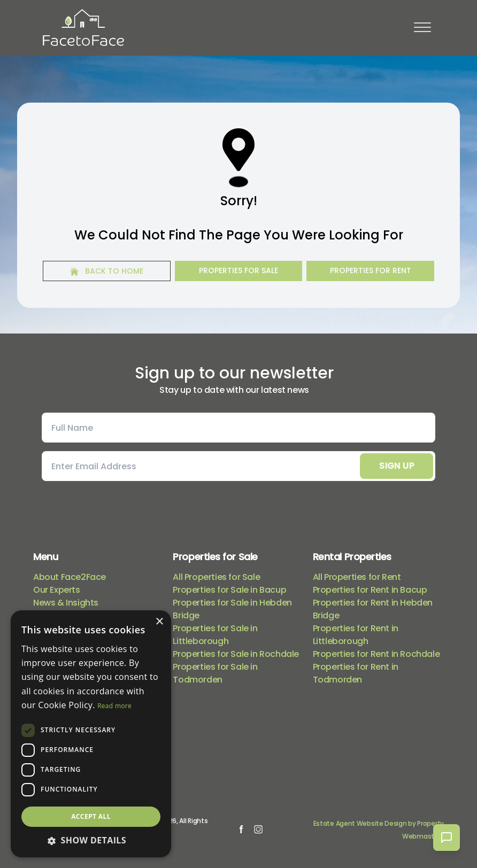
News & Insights (66, 603)
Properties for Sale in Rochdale (236, 654)
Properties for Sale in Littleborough (215, 635)
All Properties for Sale (216, 577)
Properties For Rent (371, 270)
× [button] (159, 622)
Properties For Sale (239, 270)
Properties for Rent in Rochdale (376, 654)
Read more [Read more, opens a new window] (114, 706)
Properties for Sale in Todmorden (215, 673)
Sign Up (397, 466)
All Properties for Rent (357, 577)
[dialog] (91, 734)
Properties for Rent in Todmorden (356, 673)
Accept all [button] (91, 816)
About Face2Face (70, 577)
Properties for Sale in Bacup (229, 590)
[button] (91, 840)
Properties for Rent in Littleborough (356, 635)
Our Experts (57, 590)
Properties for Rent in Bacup (370, 590)
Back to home (107, 271)
